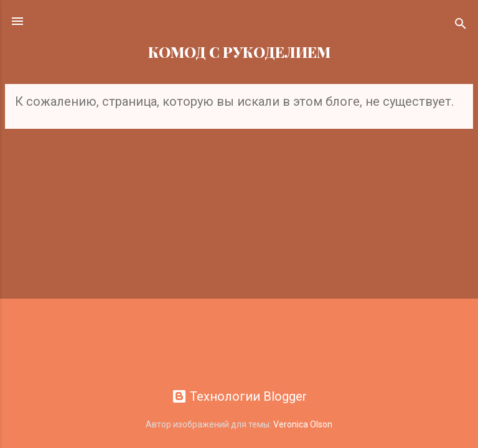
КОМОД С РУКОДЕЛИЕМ (239, 52)
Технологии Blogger (239, 396)
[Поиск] (461, 25)
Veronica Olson (303, 424)
